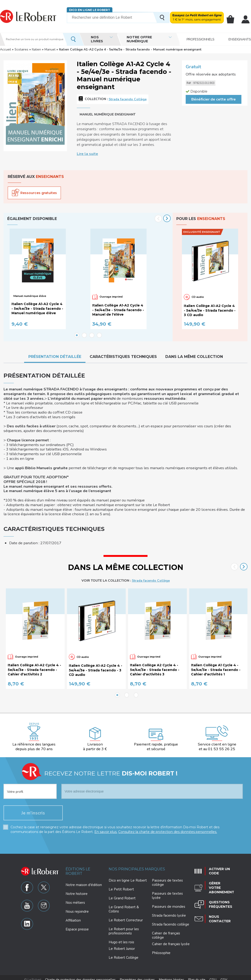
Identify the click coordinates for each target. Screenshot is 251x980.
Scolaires (21, 49)
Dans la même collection (194, 357)
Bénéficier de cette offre (214, 99)
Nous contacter (219, 912)
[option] (48, 279)
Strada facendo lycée (169, 912)
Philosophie (161, 949)
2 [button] (84, 335)
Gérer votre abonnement (220, 883)
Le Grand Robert (122, 894)
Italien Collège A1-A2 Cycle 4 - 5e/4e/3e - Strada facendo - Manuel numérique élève (37, 308)
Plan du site (193, 976)
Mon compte (246, 19)
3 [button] (92, 335)
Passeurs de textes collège (167, 879)
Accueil (6, 49)
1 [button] (77, 335)
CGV (218, 976)
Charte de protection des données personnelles (84, 976)
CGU (208, 976)
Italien (36, 49)
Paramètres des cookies (137, 976)
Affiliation (73, 916)
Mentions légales (169, 976)
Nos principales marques (137, 865)
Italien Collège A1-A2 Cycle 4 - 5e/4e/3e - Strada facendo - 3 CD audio (210, 311)
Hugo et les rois (121, 938)
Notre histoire (77, 890)
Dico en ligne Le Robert (90, 10)
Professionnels (201, 39)
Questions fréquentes (220, 897)
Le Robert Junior (122, 945)
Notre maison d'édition (84, 881)
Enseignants (240, 39)
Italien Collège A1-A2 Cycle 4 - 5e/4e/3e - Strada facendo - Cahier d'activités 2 (34, 666)
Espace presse (77, 925)
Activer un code (218, 867)
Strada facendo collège (171, 920)
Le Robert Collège (124, 954)
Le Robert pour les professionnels (124, 927)
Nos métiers (75, 899)
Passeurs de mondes (169, 903)
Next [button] (167, 218)
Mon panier (231, 19)
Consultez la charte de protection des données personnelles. (168, 828)
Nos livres (97, 39)
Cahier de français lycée (171, 940)
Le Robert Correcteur (126, 916)
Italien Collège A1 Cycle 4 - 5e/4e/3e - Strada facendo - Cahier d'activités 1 (216, 666)
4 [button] (99, 335)
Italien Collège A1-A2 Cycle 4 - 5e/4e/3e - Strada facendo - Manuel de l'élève (118, 310)
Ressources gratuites (39, 193)
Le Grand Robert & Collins (124, 905)
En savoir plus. (106, 828)
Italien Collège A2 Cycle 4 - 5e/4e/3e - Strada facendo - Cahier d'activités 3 (155, 666)
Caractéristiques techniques (123, 357)
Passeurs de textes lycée (167, 892)
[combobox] (30, 784)
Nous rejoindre (77, 908)
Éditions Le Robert (78, 867)
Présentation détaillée (55, 357)
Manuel (50, 49)
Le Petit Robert (121, 885)
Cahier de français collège (166, 931)
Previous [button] (158, 219)
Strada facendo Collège (128, 99)
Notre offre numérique (139, 39)
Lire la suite (87, 154)
